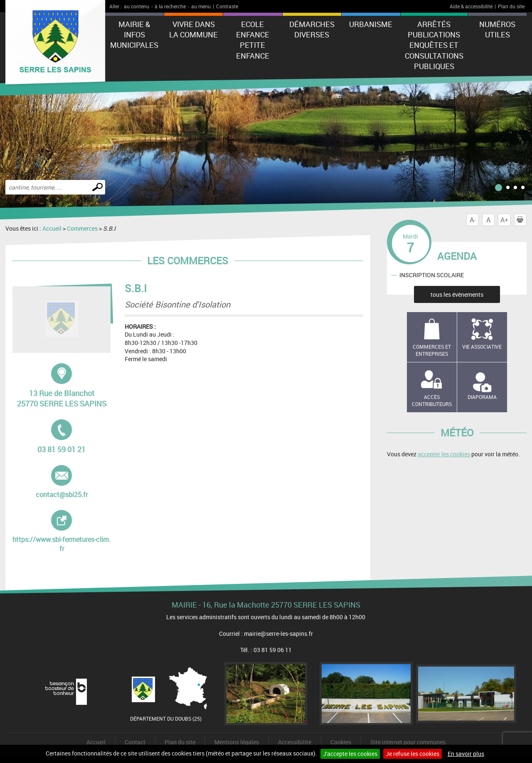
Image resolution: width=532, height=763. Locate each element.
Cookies (341, 742)
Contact (135, 742)
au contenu (137, 6)
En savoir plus (466, 754)
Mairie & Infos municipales (134, 34)
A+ (504, 220)
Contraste (227, 6)
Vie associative (482, 347)
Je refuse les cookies (413, 754)
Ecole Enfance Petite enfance (253, 40)
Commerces (82, 228)
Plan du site (511, 6)
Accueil (52, 228)
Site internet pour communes (408, 742)
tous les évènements (457, 294)
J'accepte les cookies (350, 754)
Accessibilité (295, 742)
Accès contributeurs (432, 400)
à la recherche (170, 6)
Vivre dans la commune (193, 29)
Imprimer (522, 220)
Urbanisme (371, 24)
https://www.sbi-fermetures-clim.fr (62, 532)
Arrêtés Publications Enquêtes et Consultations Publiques (434, 45)
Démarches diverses (312, 29)
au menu (201, 6)
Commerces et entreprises (432, 350)
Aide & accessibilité (471, 6)
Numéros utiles (497, 29)
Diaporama (482, 397)
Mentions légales (237, 742)
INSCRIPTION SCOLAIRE (432, 275)
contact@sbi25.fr (65, 482)
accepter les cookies (444, 454)
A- (473, 220)
